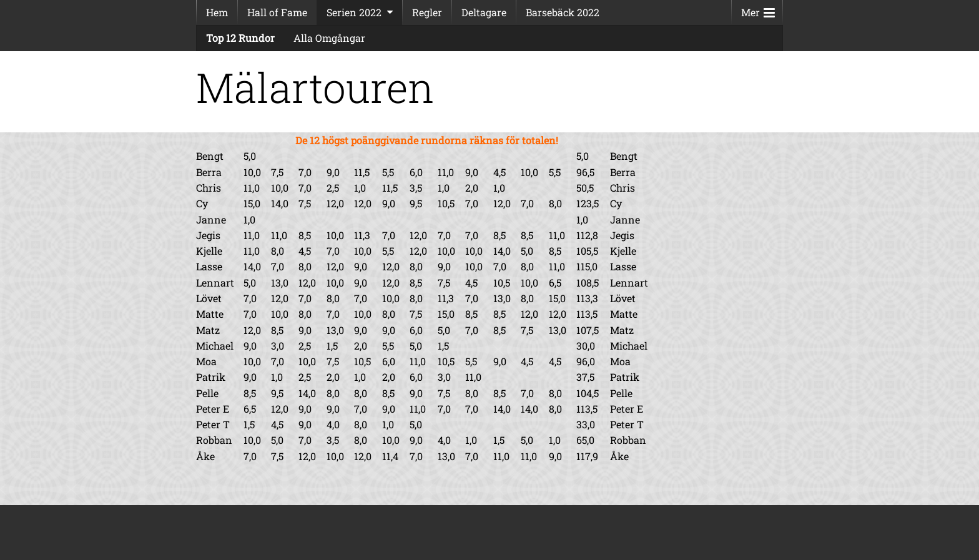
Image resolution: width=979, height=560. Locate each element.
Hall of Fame (277, 12)
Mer (758, 10)
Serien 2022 (354, 12)
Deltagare (484, 12)
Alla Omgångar (329, 38)
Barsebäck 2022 (563, 12)
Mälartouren (315, 87)
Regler (427, 12)
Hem (217, 12)
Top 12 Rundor (240, 38)
